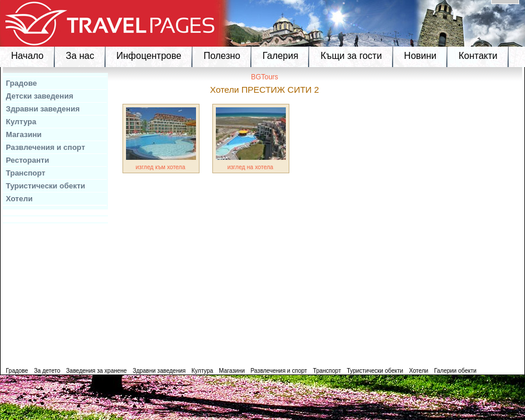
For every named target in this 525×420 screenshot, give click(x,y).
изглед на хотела (251, 167)
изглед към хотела (161, 167)
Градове (21, 83)
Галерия (280, 56)
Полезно (222, 56)
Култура (21, 122)
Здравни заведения (43, 109)
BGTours (265, 77)
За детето (47, 371)
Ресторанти (27, 160)
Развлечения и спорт (45, 147)
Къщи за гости (351, 56)
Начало (27, 56)
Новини (421, 56)
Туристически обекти (45, 186)
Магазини (24, 134)
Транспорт (26, 173)
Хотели (19, 199)
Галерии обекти (455, 371)
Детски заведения (40, 96)
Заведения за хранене (96, 371)
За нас (80, 56)
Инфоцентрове (149, 56)
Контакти (478, 56)
